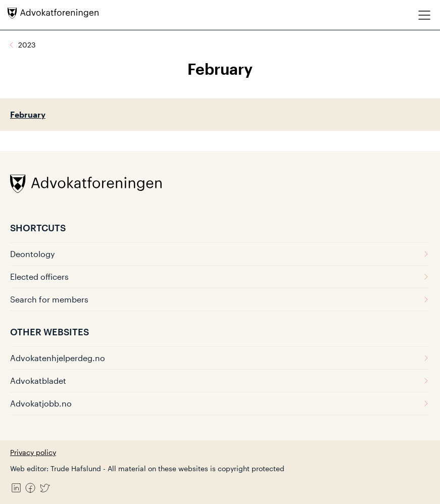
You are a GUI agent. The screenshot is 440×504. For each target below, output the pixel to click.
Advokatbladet (220, 381)
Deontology (220, 254)
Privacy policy (33, 452)
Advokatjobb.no (220, 403)
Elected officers (220, 276)
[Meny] (424, 15)
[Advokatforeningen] (53, 13)
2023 (27, 45)
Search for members (220, 299)
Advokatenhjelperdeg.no (220, 358)
